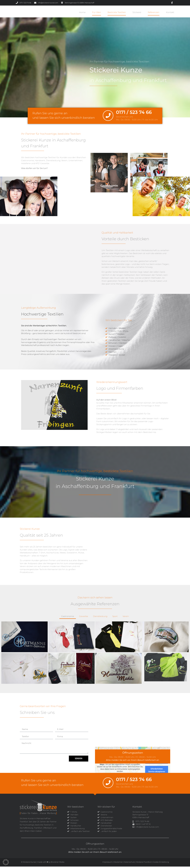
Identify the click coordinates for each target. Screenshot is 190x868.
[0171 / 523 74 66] (108, 117)
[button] (6, 862)
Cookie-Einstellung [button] (161, 863)
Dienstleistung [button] (100, 618)
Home (82, 13)
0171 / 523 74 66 (134, 114)
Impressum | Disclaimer (112, 863)
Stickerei (137, 13)
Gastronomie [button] (68, 618)
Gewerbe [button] (84, 618)
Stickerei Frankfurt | (144, 863)
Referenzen (154, 13)
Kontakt (170, 13)
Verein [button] (126, 618)
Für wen (97, 13)
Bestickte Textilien (117, 13)
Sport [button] (115, 618)
